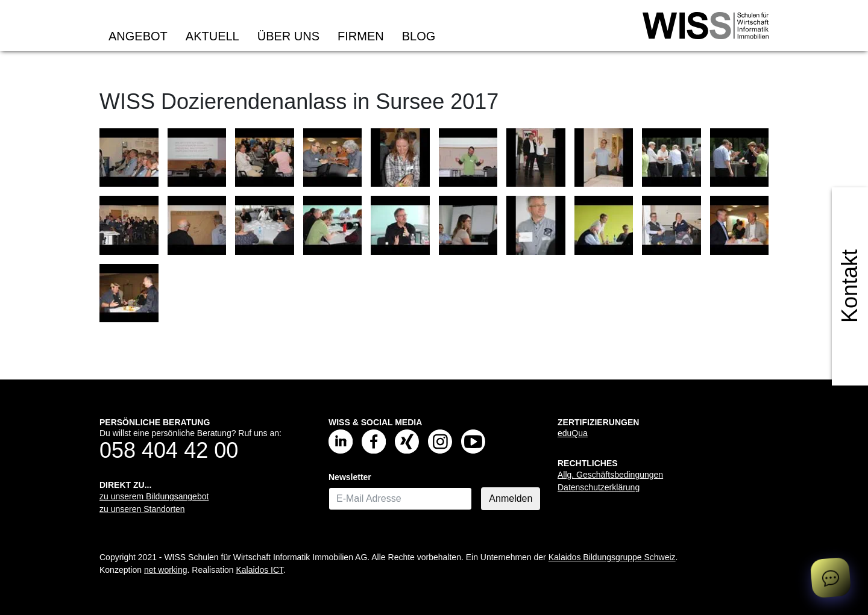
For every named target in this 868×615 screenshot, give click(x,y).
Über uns (288, 36)
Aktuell (212, 36)
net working (166, 570)
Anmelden (511, 498)
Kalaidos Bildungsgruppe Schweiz (612, 557)
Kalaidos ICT (259, 570)
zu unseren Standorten (142, 509)
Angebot (138, 36)
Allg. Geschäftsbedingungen (610, 475)
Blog (419, 36)
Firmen (361, 36)
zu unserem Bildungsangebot (154, 496)
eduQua (573, 433)
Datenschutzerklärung (599, 487)
